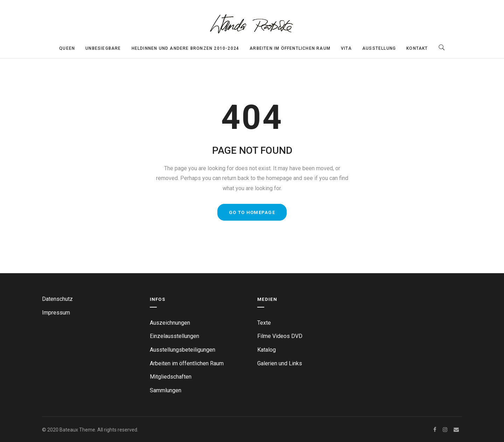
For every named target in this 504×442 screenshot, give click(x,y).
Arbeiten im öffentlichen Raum (290, 48)
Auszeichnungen (170, 323)
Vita (346, 48)
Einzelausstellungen (174, 336)
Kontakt (417, 48)
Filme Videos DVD (280, 336)
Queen (67, 48)
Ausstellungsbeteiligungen (183, 350)
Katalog (267, 350)
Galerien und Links (280, 363)
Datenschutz (57, 299)
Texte (264, 323)
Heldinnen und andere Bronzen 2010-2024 (185, 48)
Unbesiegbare (103, 48)
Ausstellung (379, 48)
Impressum (56, 313)
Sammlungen (166, 390)
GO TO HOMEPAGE (252, 212)
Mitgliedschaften (171, 377)
